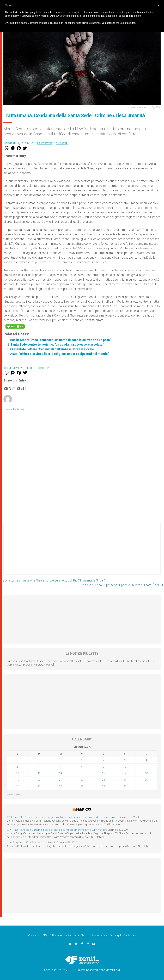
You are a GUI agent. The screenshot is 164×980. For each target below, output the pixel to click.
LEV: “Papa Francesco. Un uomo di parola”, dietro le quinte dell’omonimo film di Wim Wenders (57, 830)
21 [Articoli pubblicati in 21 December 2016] (60, 780)
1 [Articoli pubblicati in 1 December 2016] (82, 760)
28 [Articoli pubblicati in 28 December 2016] (60, 786)
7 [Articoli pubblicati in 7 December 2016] (60, 767)
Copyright (115, 935)
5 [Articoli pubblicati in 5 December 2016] (18, 767)
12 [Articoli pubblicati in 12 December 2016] (18, 773)
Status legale (99, 935)
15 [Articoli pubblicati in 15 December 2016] (82, 773)
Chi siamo (34, 935)
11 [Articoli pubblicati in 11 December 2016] (146, 767)
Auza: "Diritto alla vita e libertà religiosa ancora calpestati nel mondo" (59, 354)
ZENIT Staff (45, 143)
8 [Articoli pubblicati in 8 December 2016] (82, 767)
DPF (45, 935)
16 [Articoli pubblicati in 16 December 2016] (104, 773)
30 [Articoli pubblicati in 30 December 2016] (104, 786)
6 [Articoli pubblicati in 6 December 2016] (39, 767)
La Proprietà (71, 935)
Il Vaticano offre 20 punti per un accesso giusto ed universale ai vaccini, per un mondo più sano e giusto (63, 817)
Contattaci (130, 935)
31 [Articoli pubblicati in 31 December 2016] (125, 786)
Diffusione (56, 935)
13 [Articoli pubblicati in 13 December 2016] (39, 773)
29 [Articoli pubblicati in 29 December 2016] (82, 786)
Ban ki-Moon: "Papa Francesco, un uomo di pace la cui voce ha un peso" (60, 340)
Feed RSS (84, 809)
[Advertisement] (82, 552)
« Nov (10, 794)
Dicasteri (62, 143)
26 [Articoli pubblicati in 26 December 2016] (18, 786)
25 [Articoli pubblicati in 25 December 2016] (146, 780)
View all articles (14, 409)
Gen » (17, 794)
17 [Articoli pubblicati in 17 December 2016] (125, 773)
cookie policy (133, 16)
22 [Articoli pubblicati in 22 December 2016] (82, 780)
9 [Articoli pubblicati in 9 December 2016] (104, 767)
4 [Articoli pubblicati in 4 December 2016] (146, 760)
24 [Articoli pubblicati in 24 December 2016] (125, 780)
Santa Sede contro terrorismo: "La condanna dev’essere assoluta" (57, 344)
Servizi (85, 935)
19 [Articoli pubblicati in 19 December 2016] (18, 780)
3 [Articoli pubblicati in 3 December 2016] (125, 760)
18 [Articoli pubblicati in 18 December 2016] (146, 773)
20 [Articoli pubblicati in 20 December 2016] (39, 780)
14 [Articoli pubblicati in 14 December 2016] (60, 773)
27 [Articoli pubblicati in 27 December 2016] (39, 786)
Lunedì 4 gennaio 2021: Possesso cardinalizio (32, 843)
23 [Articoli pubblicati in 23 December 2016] (104, 780)
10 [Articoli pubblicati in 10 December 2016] (125, 767)
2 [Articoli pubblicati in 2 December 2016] (104, 760)
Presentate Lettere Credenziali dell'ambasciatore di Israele (52, 349)
